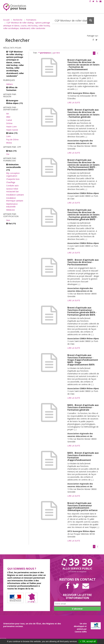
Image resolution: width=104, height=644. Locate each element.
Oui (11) (11, 223)
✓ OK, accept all (88, 641)
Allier (8, 117)
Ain (8, 114)
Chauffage (11, 182)
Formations (31, 20)
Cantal (9, 120)
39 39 (77, 562)
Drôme (9, 123)
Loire (8, 136)
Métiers (10, 84)
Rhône (9, 143)
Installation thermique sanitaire (15, 199)
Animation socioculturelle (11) (13, 167)
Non (8, 220)
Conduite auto (12, 186)
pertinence (45, 53)
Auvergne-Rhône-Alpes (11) (14, 102)
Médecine (10, 210)
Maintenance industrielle (12, 205)
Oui (8, 154)
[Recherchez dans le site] (73, 21)
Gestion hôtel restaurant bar (12, 190)
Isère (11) (12, 133)
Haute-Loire (11, 127)
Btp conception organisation (13, 174)
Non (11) (11, 151)
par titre (56, 53)
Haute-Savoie (12, 130)
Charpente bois (13, 179)
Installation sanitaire (15, 195)
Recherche (18, 20)
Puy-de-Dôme (12, 140)
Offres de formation (12, 89)
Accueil (6, 20)
